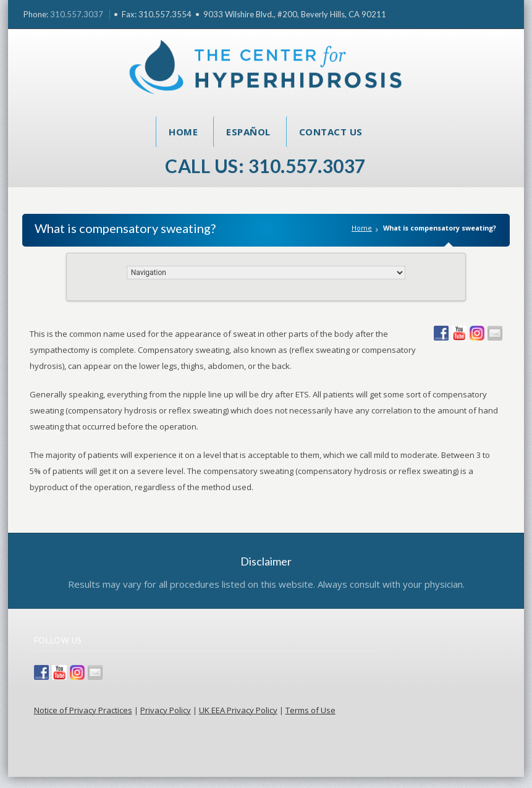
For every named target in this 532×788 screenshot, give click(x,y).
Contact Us (331, 132)
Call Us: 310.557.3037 (265, 166)
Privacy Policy (166, 710)
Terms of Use (310, 710)
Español (248, 132)
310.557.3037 (77, 14)
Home (183, 132)
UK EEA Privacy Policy (238, 710)
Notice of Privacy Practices (83, 710)
